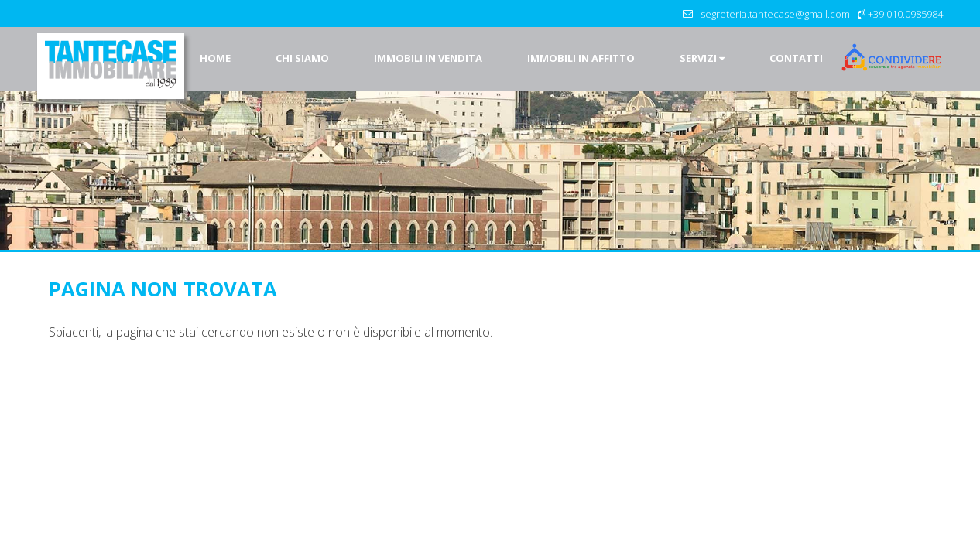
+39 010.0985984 (905, 14)
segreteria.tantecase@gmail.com (775, 14)
